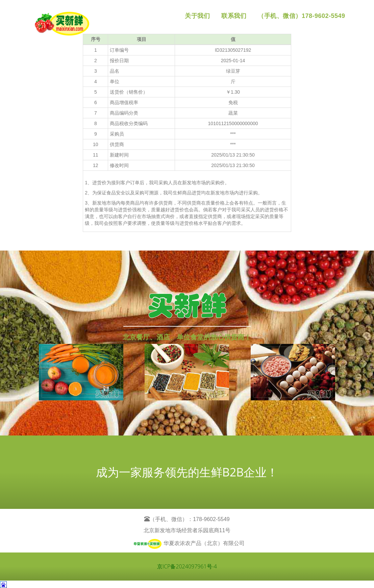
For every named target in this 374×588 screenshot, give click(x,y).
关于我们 (197, 16)
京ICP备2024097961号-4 (187, 566)
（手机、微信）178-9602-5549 (301, 16)
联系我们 (234, 16)
